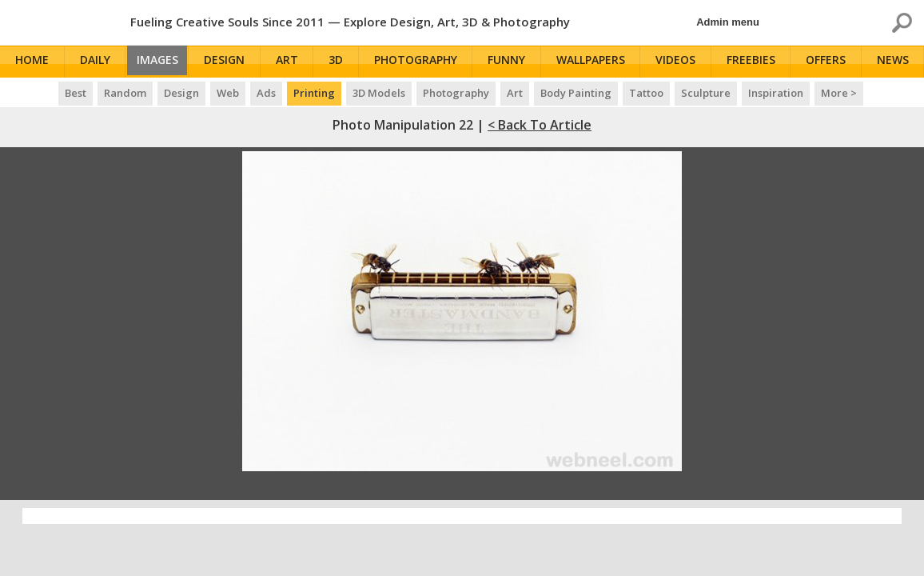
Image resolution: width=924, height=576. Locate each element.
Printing (314, 93)
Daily (95, 62)
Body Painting (576, 93)
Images (161, 62)
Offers (829, 62)
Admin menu (728, 22)
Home (34, 62)
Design (233, 62)
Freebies (754, 62)
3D (343, 62)
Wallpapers (595, 62)
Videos (679, 62)
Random (125, 93)
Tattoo (646, 93)
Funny (512, 62)
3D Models (379, 93)
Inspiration (776, 93)
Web (228, 93)
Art (294, 62)
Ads (266, 93)
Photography (421, 62)
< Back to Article (540, 125)
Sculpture (706, 93)
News (894, 62)
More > (839, 93)
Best (76, 93)
